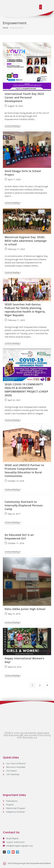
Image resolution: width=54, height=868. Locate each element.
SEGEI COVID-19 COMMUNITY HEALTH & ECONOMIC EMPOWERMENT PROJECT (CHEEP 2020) (26, 390)
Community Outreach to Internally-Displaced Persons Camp (24, 505)
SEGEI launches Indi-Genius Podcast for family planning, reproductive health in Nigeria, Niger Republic (25, 310)
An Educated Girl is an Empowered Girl (19, 537)
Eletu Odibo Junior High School (25, 609)
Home (5, 28)
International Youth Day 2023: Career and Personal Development (25, 97)
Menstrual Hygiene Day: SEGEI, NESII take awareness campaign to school (26, 241)
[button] (41, 7)
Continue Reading (13, 126)
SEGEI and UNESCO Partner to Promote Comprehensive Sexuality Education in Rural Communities (24, 471)
